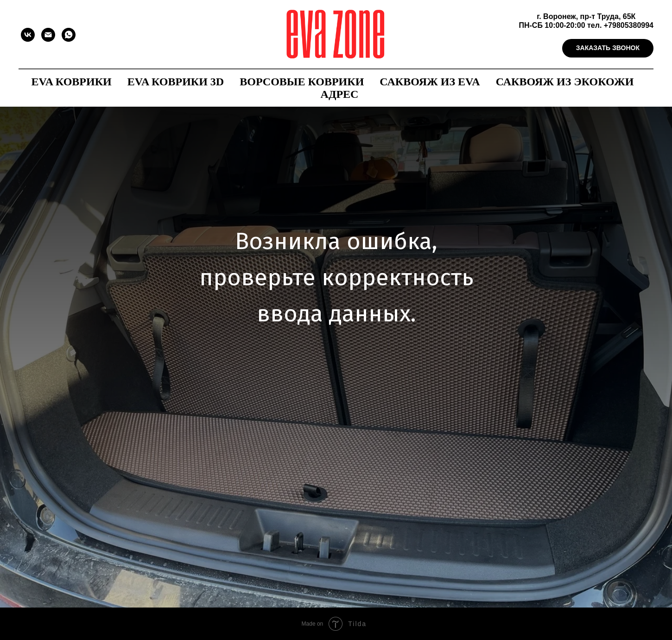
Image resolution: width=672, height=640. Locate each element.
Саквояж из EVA (430, 82)
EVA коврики (72, 82)
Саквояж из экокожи (565, 82)
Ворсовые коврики (302, 82)
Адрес (340, 94)
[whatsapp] (69, 35)
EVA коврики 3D (176, 82)
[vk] (28, 35)
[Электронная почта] (48, 35)
